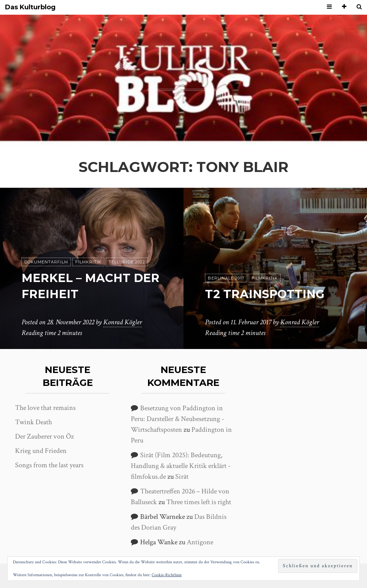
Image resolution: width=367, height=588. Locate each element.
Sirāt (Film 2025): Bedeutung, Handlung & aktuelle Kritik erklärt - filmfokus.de (181, 466)
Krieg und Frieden (41, 451)
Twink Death (34, 422)
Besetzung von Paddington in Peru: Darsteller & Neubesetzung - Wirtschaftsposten (177, 419)
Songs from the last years (49, 465)
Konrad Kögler (123, 322)
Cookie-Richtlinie (167, 575)
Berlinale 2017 (226, 278)
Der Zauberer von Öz (44, 436)
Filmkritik (88, 262)
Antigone (200, 542)
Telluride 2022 (127, 262)
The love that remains (45, 408)
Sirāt (182, 477)
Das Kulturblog (30, 7)
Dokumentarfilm (46, 262)
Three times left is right (199, 502)
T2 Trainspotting (265, 294)
